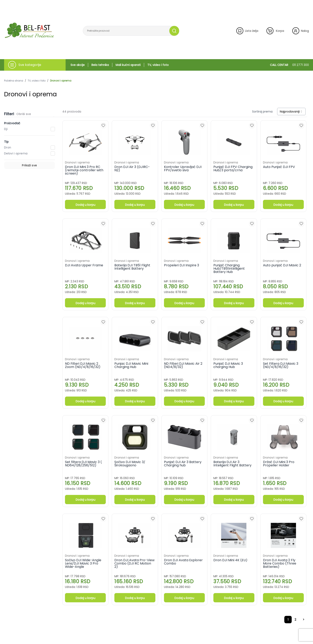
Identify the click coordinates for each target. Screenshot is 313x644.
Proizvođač (12, 123)
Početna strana (14, 81)
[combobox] (291, 112)
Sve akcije (78, 65)
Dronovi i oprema (61, 81)
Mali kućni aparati (128, 65)
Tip (6, 142)
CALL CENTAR (289, 65)
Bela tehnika (100, 65)
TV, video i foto (158, 65)
